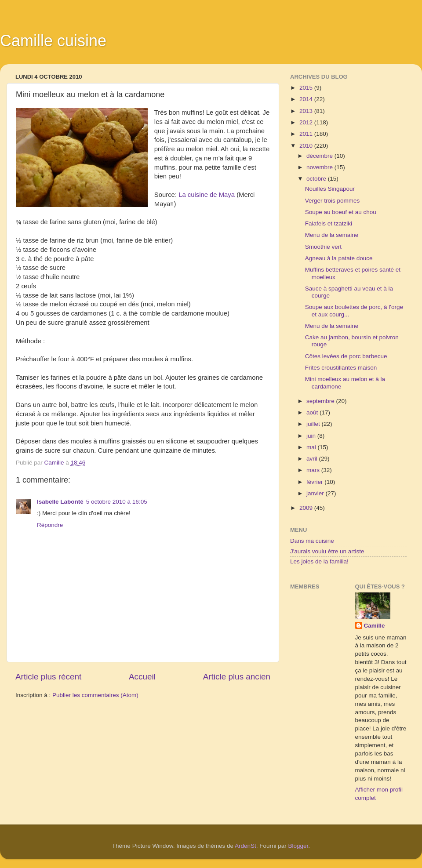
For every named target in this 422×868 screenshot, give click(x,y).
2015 (307, 88)
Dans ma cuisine (312, 541)
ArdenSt (246, 846)
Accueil (142, 677)
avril (313, 459)
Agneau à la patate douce (339, 258)
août (313, 412)
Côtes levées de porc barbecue (346, 356)
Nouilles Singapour (330, 189)
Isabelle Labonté (60, 502)
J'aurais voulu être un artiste (327, 551)
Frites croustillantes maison (341, 368)
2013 (307, 111)
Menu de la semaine (332, 235)
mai (312, 447)
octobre (317, 179)
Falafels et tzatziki (329, 223)
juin (312, 436)
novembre (320, 167)
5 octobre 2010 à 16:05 (117, 502)
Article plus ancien (237, 677)
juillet (314, 424)
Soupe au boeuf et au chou (341, 212)
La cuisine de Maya (207, 195)
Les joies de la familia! (319, 561)
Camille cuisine (53, 41)
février (315, 482)
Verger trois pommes (333, 201)
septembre (321, 401)
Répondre (50, 525)
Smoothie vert (323, 247)
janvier (316, 493)
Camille (375, 626)
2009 (307, 508)
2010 (307, 146)
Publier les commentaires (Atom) (95, 695)
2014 (307, 99)
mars (314, 470)
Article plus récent (48, 677)
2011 (307, 134)
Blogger (298, 846)
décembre (320, 156)
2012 (307, 122)
